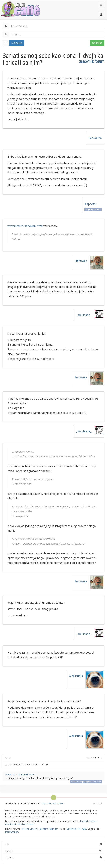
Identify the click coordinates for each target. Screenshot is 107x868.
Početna (10, 775)
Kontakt (53, 851)
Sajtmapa (53, 858)
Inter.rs (25, 829)
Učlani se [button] (97, 43)
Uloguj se (17, 43)
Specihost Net (74, 829)
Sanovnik (34, 829)
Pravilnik (84, 821)
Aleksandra (76, 676)
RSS (53, 844)
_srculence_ (84, 315)
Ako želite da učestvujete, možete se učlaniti (27, 764)
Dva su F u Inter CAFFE (52, 803)
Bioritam (44, 829)
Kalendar (53, 829)
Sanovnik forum (92, 61)
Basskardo (95, 138)
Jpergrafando (12, 832)
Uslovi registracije (25, 824)
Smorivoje (81, 261)
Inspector (90, 204)
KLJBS (84, 829)
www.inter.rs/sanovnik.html (25, 226)
